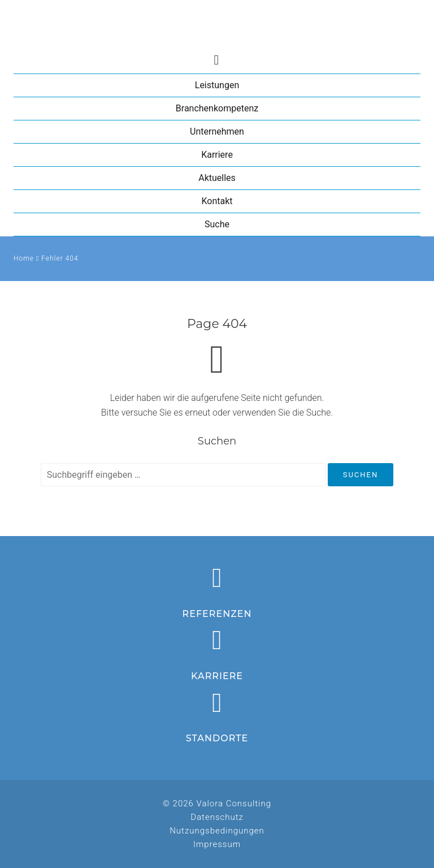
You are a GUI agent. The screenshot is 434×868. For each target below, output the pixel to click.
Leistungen (217, 85)
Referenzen (217, 614)
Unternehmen (217, 131)
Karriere (217, 155)
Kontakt (217, 201)
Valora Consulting (217, 25)
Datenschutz (217, 817)
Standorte (217, 738)
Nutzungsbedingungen (217, 831)
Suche (217, 224)
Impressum (217, 844)
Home (24, 258)
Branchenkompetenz (217, 108)
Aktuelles (217, 178)
